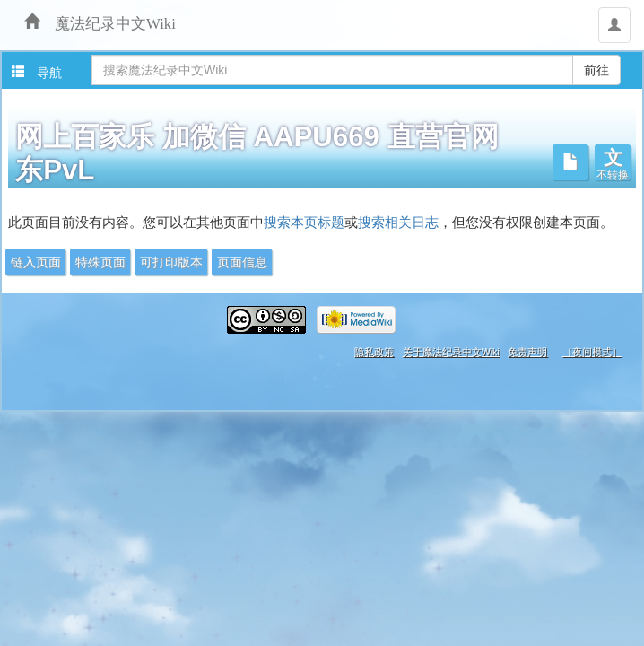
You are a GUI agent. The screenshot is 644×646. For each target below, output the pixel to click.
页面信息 (242, 262)
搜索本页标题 (304, 223)
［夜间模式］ (592, 352)
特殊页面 (100, 262)
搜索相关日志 (398, 223)
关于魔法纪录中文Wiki (451, 352)
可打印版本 (171, 262)
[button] (613, 162)
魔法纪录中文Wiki (108, 22)
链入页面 (36, 262)
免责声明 (527, 352)
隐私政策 (374, 352)
